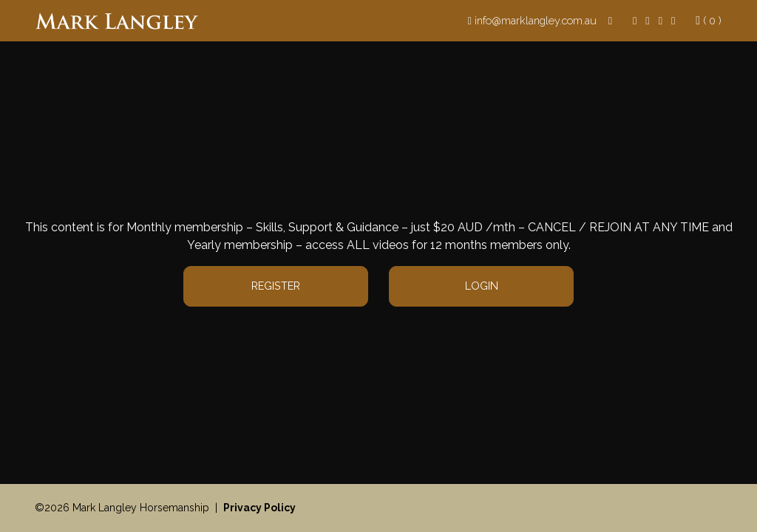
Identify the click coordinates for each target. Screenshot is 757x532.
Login (482, 286)
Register (276, 286)
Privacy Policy (259, 508)
